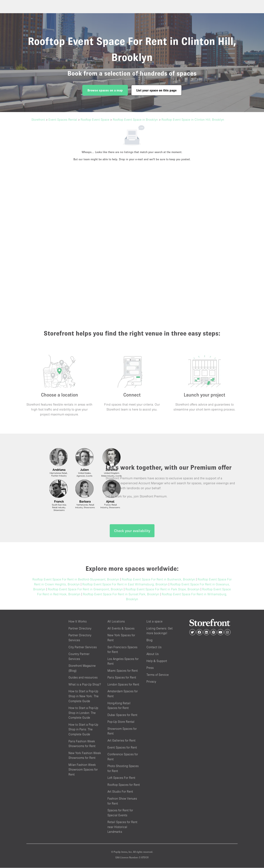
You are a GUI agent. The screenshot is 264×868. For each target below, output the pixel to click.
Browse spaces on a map (105, 90)
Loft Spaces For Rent (121, 778)
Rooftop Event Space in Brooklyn (135, 119)
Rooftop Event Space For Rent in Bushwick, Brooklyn (158, 580)
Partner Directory (80, 629)
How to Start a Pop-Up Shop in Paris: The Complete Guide (83, 730)
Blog (149, 640)
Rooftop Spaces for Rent (124, 785)
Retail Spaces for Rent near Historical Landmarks (122, 827)
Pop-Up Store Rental (121, 722)
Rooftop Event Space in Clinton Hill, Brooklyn (193, 119)
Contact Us (154, 647)
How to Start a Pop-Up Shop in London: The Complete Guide (83, 713)
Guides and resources (83, 678)
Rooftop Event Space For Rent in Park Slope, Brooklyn (163, 590)
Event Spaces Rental (63, 119)
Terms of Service (158, 675)
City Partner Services (83, 647)
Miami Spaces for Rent (123, 671)
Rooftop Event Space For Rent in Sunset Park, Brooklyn (121, 594)
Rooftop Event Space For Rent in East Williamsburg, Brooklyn (125, 585)
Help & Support (157, 661)
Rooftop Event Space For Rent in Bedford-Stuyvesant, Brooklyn (76, 580)
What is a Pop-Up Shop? (85, 685)
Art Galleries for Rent (121, 741)
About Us (153, 654)
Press (150, 668)
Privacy (151, 682)
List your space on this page (156, 90)
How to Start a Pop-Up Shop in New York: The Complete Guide (84, 696)
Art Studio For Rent (120, 792)
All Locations (116, 622)
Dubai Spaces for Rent (122, 715)
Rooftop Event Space (95, 119)
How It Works (78, 622)
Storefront (38, 119)
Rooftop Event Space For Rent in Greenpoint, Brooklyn (85, 590)
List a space (154, 622)
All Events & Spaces (121, 629)
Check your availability (132, 531)
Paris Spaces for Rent (122, 678)
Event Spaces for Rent (122, 748)
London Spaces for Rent (123, 685)
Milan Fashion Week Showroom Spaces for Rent (83, 770)
